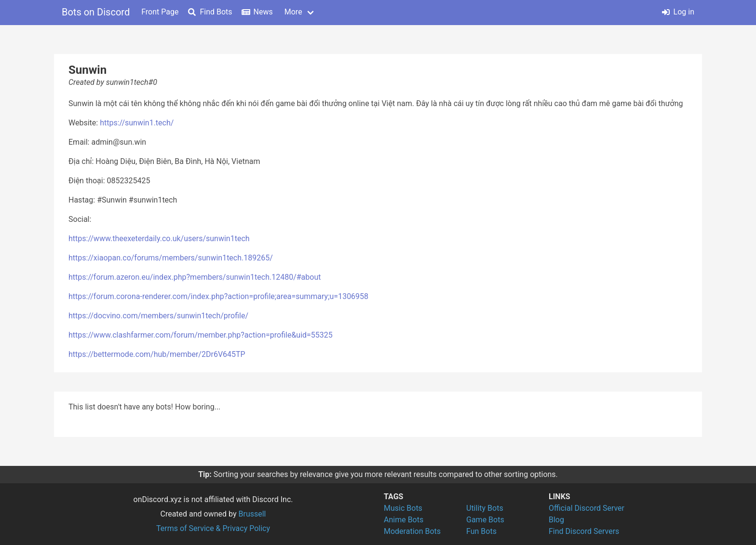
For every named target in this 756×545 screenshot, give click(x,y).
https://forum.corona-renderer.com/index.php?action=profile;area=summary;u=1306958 (218, 296)
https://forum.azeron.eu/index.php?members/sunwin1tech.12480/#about (195, 277)
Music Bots (403, 508)
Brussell (252, 514)
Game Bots (485, 520)
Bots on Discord (96, 12)
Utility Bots (485, 508)
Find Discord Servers (584, 531)
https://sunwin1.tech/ (137, 123)
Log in (678, 12)
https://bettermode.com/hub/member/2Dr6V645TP (157, 354)
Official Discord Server (587, 508)
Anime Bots (404, 520)
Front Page (160, 12)
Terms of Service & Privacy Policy (213, 528)
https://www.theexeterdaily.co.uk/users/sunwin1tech (159, 238)
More (293, 12)
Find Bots (210, 12)
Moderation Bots (412, 531)
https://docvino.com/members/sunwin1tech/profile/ (158, 316)
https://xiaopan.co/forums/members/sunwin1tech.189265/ (171, 258)
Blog (556, 520)
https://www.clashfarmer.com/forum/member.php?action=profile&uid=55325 (201, 335)
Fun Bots (481, 531)
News (257, 12)
